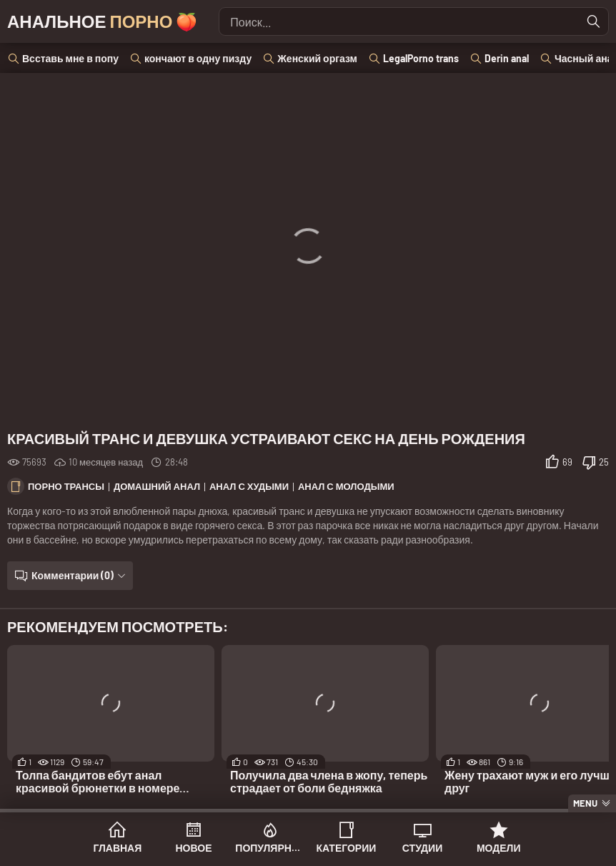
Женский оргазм (317, 58)
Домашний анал (157, 486)
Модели (499, 848)
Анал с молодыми (346, 486)
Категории (346, 848)
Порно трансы (66, 486)
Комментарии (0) (73, 575)
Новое (194, 848)
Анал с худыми (249, 486)
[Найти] (594, 21)
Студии (422, 848)
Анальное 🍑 (102, 21)
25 (604, 462)
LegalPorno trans (421, 58)
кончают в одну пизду (198, 58)
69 (567, 462)
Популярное (270, 848)
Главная (117, 848)
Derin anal (507, 58)
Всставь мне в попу (70, 58)
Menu (585, 803)
